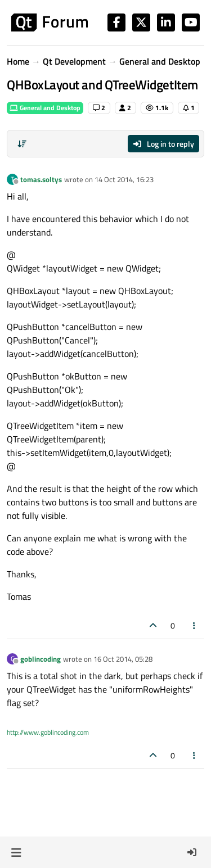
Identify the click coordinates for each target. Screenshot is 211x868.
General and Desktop (45, 108)
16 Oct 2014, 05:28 (123, 659)
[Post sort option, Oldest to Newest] (22, 144)
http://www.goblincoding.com (48, 732)
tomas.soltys (41, 179)
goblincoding (41, 659)
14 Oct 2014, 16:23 (124, 179)
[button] (16, 852)
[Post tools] (195, 625)
